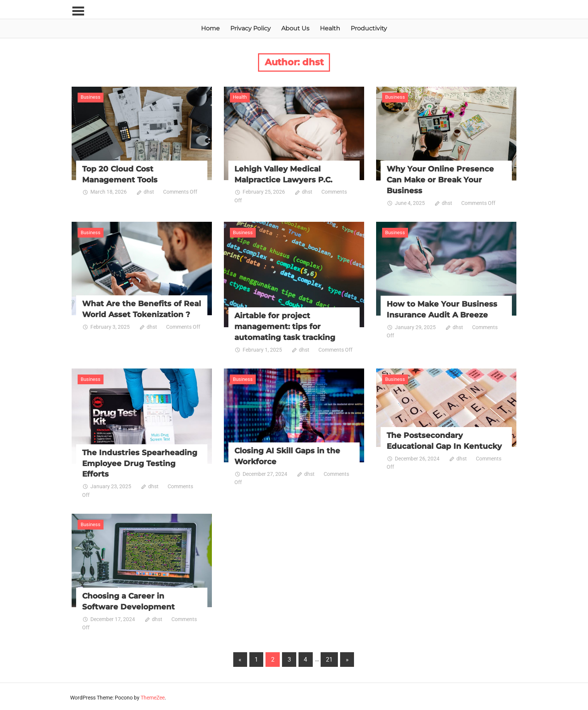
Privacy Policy (250, 28)
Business (91, 97)
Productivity (369, 28)
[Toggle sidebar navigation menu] (78, 11)
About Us (295, 28)
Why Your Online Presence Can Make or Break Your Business (440, 179)
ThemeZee (153, 695)
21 (329, 657)
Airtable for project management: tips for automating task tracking (285, 326)
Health (330, 28)
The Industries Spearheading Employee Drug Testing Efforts (140, 462)
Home (210, 28)
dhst (149, 191)
